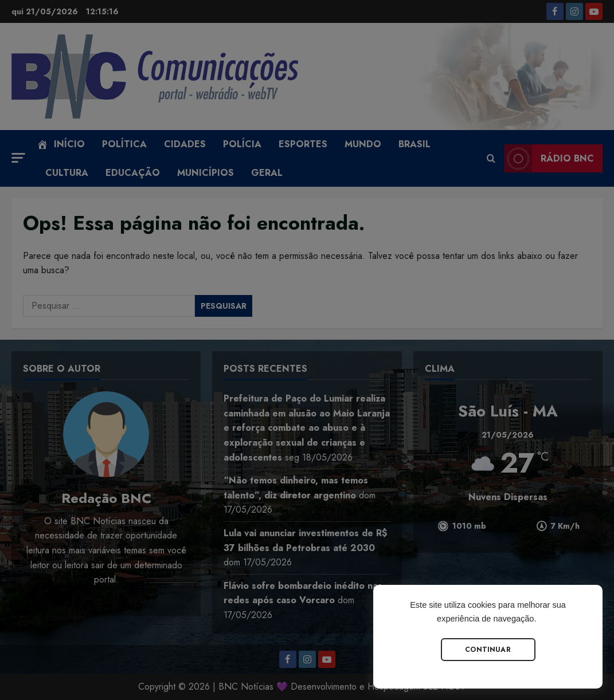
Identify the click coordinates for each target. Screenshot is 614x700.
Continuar (488, 650)
